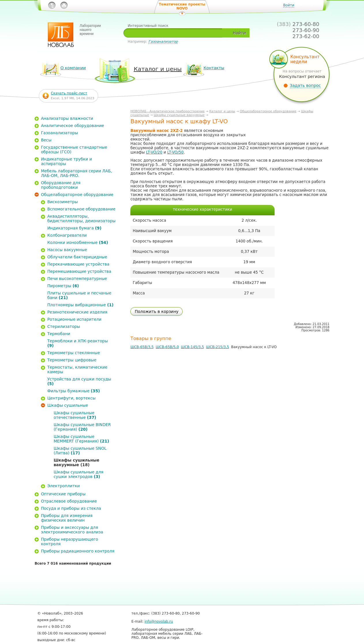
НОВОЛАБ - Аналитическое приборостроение (167, 111)
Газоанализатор (163, 42)
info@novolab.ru (159, 621)
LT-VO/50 (176, 152)
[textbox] (175, 33)
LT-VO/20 (154, 152)
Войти (289, 5)
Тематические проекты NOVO (182, 6)
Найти (239, 33)
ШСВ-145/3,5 (192, 347)
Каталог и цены (222, 111)
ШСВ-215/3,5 (217, 347)
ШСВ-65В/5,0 (167, 347)
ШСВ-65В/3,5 (142, 347)
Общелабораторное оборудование (268, 111)
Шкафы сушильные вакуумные (179, 115)
